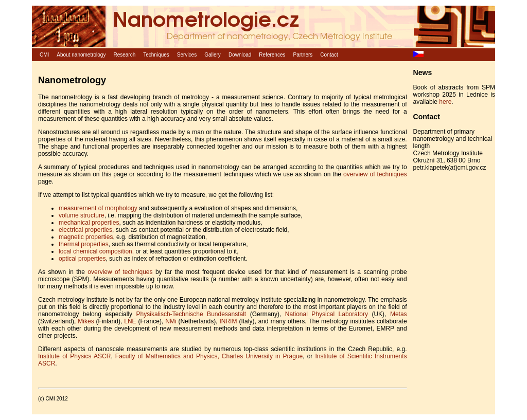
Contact (329, 55)
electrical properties (85, 230)
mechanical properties (89, 223)
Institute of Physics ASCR (74, 356)
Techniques (156, 55)
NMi (171, 321)
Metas (399, 314)
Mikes (86, 321)
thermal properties (84, 244)
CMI (44, 55)
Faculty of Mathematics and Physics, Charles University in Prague (209, 356)
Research (124, 55)
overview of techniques (375, 174)
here (445, 102)
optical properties (82, 259)
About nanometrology (81, 55)
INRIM (228, 321)
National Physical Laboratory (327, 314)
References (272, 55)
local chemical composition (95, 251)
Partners (303, 55)
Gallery (213, 55)
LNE (130, 321)
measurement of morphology (98, 208)
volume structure (82, 215)
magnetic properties (86, 237)
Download (240, 55)
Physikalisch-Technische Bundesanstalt (191, 314)
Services (187, 55)
